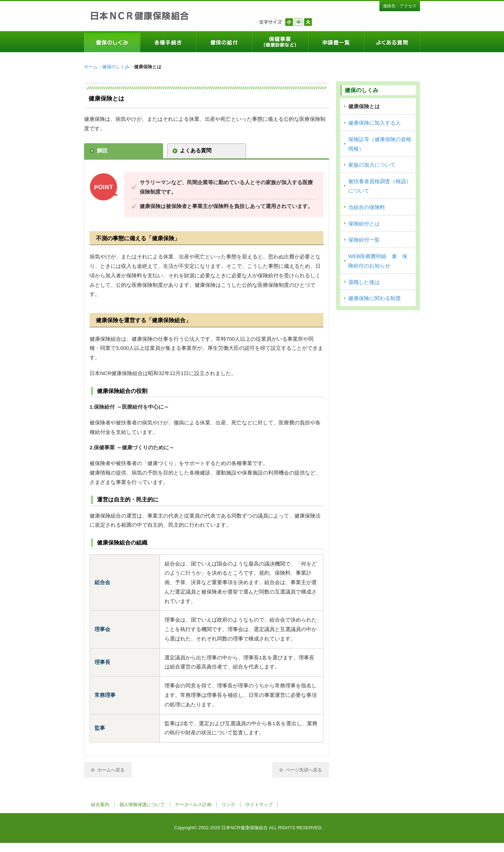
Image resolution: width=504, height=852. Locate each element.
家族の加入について (372, 165)
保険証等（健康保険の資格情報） (380, 144)
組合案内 (100, 805)
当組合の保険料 (367, 207)
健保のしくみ (116, 67)
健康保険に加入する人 (374, 123)
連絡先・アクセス (400, 6)
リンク (228, 805)
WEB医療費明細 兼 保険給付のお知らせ (378, 261)
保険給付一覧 (364, 240)
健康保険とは (364, 106)
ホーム (91, 67)
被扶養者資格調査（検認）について (380, 186)
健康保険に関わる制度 (374, 298)
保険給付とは (364, 224)
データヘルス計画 (193, 805)
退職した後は (364, 282)
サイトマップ (259, 805)
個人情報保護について (142, 805)
